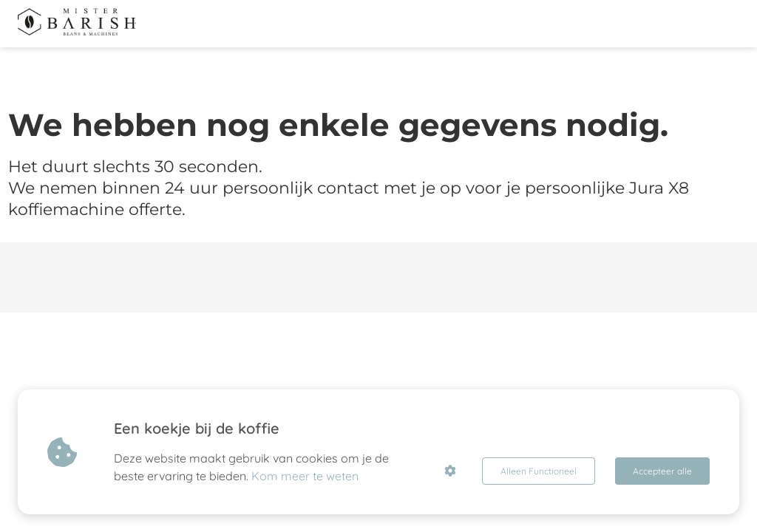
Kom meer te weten (306, 476)
